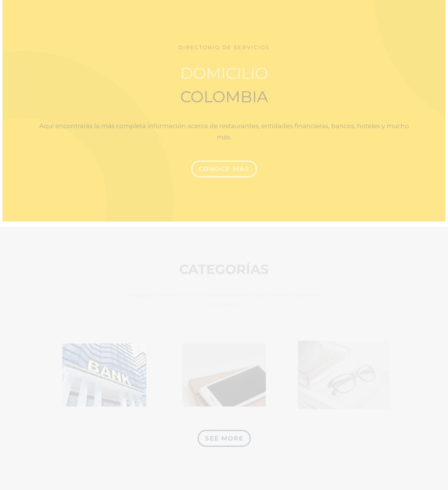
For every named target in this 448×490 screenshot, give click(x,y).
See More (224, 438)
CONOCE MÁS (224, 166)
